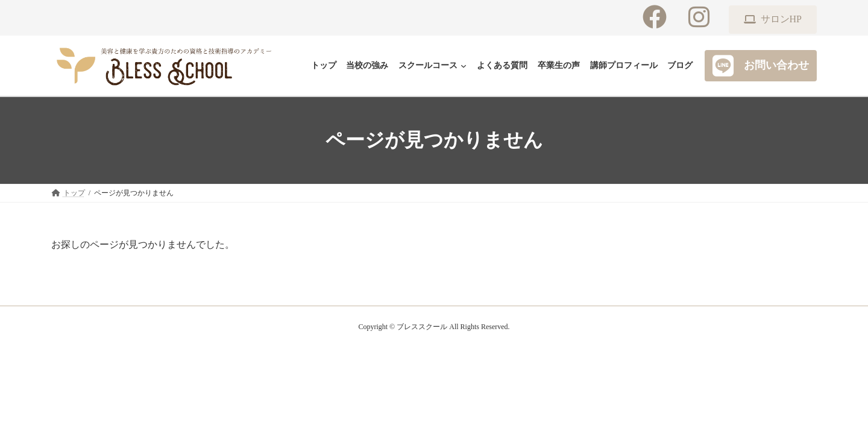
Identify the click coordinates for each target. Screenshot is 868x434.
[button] (773, 19)
